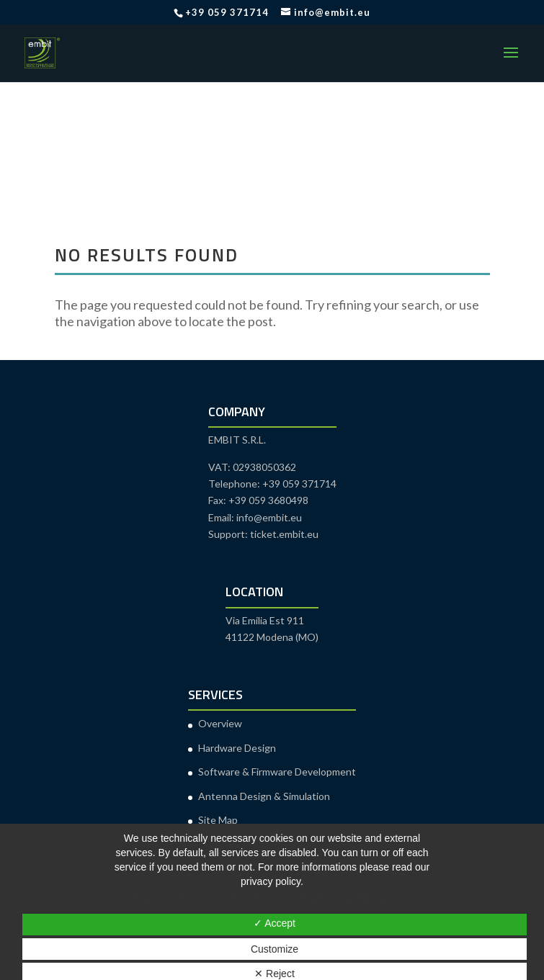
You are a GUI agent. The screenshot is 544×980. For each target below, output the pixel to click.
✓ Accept (275, 923)
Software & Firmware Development (277, 772)
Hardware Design (237, 748)
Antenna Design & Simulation (264, 796)
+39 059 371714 (227, 12)
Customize (275, 949)
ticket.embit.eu (284, 534)
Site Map (218, 820)
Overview (220, 723)
